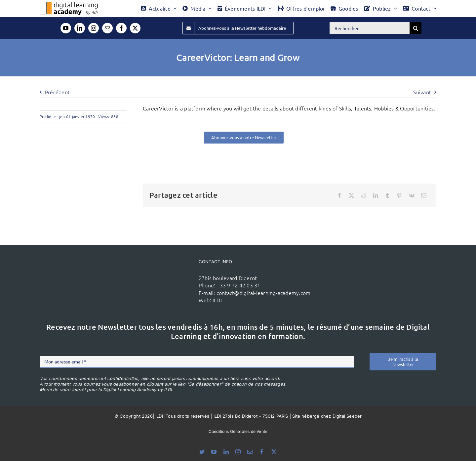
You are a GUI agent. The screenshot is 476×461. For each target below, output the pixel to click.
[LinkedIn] (376, 195)
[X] (351, 195)
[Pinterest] (399, 195)
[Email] (424, 195)
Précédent (57, 92)
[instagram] (94, 28)
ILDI (217, 300)
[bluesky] (202, 452)
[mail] (107, 28)
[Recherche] (416, 28)
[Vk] (412, 195)
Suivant (422, 92)
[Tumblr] (387, 195)
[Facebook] (339, 195)
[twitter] (135, 28)
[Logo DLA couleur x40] (69, 5)
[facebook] (121, 28)
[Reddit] (364, 195)
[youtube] (66, 28)
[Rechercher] (370, 28)
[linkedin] (80, 28)
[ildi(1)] (159, 270)
